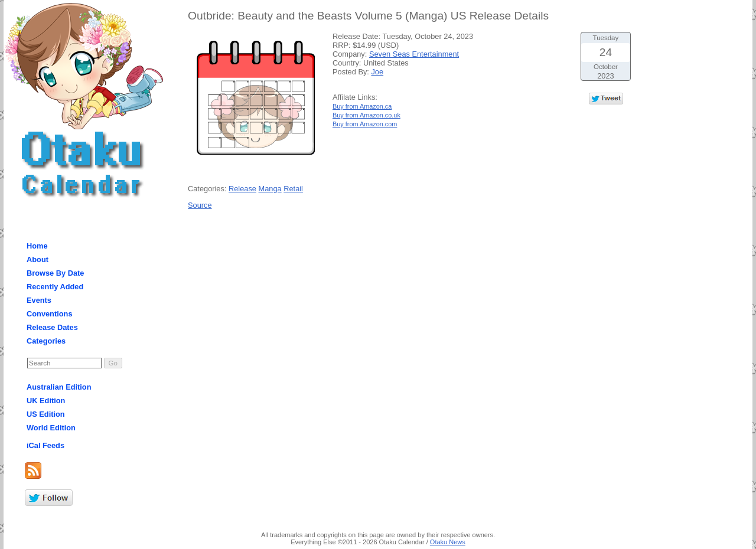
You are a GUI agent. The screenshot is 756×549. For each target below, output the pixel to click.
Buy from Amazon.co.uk (366, 115)
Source (200, 205)
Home (37, 246)
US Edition (46, 414)
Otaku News (448, 542)
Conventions (50, 314)
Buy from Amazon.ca (362, 106)
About (38, 259)
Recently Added (55, 287)
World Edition (51, 428)
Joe (377, 72)
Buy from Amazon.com (365, 124)
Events (39, 300)
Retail (293, 189)
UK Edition (46, 401)
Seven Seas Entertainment (414, 54)
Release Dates (52, 327)
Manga (270, 189)
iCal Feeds (45, 445)
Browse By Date (55, 273)
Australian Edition (59, 387)
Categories (46, 341)
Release (242, 189)
